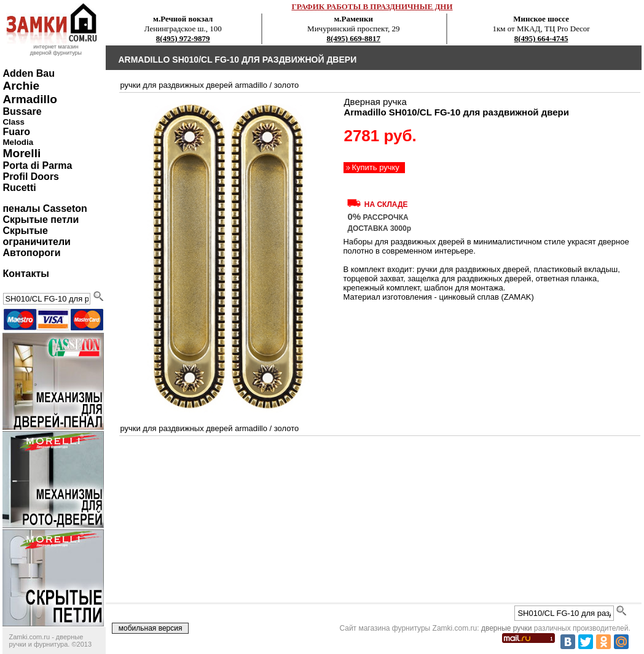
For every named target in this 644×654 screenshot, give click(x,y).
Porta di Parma (37, 165)
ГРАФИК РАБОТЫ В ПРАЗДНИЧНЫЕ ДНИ (372, 6)
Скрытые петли (41, 220)
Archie (21, 86)
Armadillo (30, 99)
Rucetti (19, 188)
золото (286, 85)
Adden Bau (28, 73)
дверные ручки (507, 628)
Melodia (18, 142)
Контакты (26, 274)
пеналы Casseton (45, 208)
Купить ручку (375, 167)
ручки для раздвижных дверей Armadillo (193, 85)
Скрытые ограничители (36, 236)
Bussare (22, 111)
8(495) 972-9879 (183, 38)
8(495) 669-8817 (353, 38)
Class (14, 122)
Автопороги (31, 253)
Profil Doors (31, 177)
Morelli (22, 153)
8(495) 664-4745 (541, 38)
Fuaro (16, 132)
